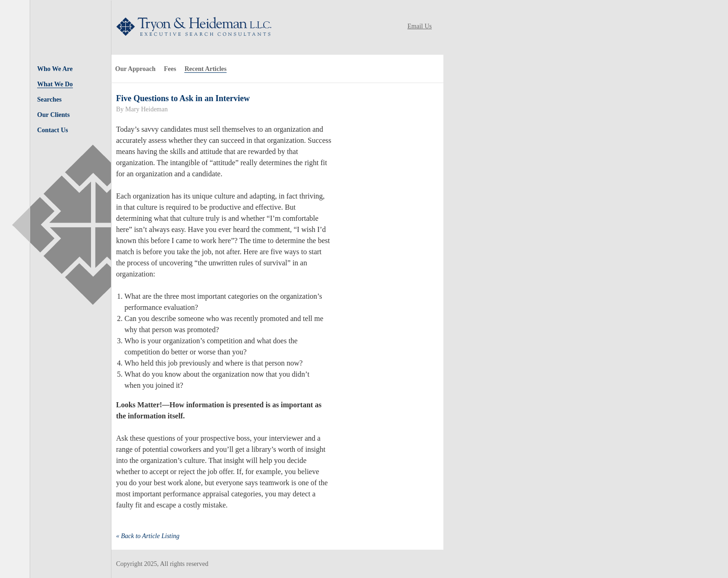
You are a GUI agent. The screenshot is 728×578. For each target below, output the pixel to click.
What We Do (55, 84)
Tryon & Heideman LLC (192, 26)
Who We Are (55, 69)
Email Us (420, 26)
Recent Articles (205, 69)
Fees (170, 69)
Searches (49, 100)
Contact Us (53, 130)
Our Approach (135, 69)
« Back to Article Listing (148, 536)
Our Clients (53, 115)
